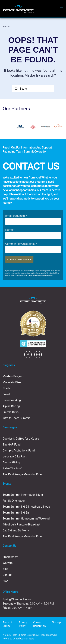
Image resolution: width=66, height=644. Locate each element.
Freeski (7, 394)
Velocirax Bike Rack (15, 456)
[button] (62, 9)
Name (10, 230)
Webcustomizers (25, 639)
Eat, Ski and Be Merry (16, 530)
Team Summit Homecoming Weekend (26, 519)
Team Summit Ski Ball (16, 513)
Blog (5, 569)
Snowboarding (12, 400)
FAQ (5, 581)
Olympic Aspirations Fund (19, 451)
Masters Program (13, 376)
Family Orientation (14, 501)
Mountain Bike (12, 382)
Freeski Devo (11, 412)
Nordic (7, 388)
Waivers (8, 563)
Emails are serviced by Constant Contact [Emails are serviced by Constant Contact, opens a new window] (41, 275)
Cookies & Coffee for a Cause (21, 439)
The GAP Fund (12, 445)
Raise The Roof (12, 468)
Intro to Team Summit (16, 418)
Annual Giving (11, 462)
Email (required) (16, 216)
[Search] (33, 89)
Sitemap (56, 622)
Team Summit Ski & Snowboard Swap (26, 507)
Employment (10, 557)
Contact (7, 575)
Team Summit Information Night (23, 495)
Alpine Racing (11, 406)
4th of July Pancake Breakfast (21, 525)
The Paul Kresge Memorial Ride (22, 474)
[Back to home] (18, 9)
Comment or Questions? (21, 244)
